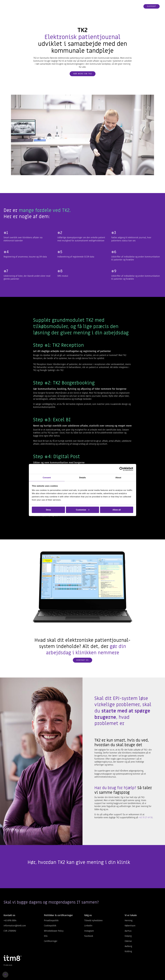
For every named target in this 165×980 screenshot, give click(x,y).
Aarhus (128, 931)
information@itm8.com (15, 926)
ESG (46, 936)
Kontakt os (82, 660)
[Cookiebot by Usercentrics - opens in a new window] (123, 469)
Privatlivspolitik (51, 921)
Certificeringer (51, 941)
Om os (92, 6)
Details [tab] (82, 478)
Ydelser (71, 6)
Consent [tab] (47, 478)
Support (152, 6)
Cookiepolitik (50, 926)
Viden (82, 6)
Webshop (136, 6)
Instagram (89, 931)
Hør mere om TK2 (83, 74)
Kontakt (124, 6)
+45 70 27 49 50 (146, 817)
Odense (128, 941)
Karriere (112, 6)
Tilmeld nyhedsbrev (93, 921)
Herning (129, 921)
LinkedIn (88, 926)
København (130, 926)
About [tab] (118, 478)
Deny (48, 510)
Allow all (117, 510)
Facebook (89, 936)
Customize (83, 510)
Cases (102, 6)
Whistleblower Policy (54, 931)
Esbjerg (128, 936)
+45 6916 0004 (10, 921)
